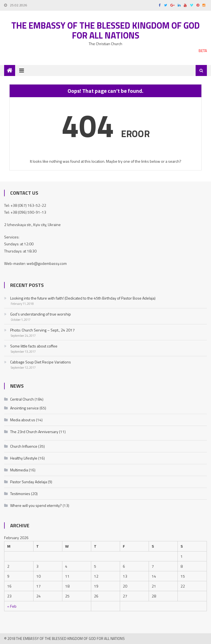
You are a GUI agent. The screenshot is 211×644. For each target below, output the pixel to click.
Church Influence (24, 446)
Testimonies (20, 494)
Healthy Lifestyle (24, 458)
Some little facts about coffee (34, 346)
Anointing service (24, 408)
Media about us (23, 420)
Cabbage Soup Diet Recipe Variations (41, 362)
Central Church (22, 399)
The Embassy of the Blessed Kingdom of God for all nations (105, 30)
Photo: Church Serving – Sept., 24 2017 (42, 330)
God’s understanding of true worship (41, 314)
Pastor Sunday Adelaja (29, 482)
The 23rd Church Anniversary (34, 432)
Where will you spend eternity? (36, 505)
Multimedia (19, 470)
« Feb (12, 606)
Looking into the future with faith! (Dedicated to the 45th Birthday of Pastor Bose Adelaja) (83, 298)
